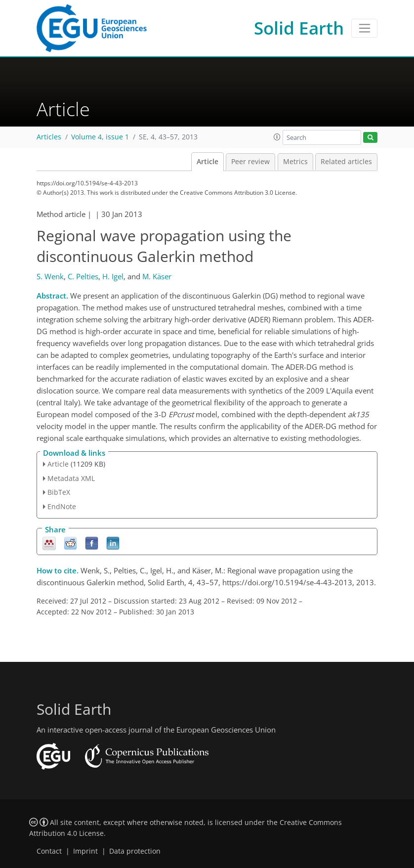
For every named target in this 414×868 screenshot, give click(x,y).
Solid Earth (299, 28)
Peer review (250, 162)
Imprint (85, 851)
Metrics (295, 162)
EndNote (62, 506)
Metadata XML (71, 478)
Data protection (135, 851)
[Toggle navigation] (364, 28)
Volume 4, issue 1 (100, 137)
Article (207, 162)
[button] (277, 137)
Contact (49, 851)
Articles (49, 137)
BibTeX (59, 492)
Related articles (346, 162)
